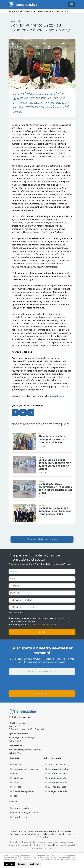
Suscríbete (42, 694)
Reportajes (17, 778)
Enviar (42, 632)
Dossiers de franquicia (64, 845)
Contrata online (19, 817)
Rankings (16, 765)
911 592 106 (14, 726)
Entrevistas (17, 782)
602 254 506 (15, 753)
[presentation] (28, 683)
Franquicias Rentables (57, 769)
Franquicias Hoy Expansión (24, 813)
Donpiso (60, 396)
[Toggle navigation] (72, 5)
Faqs (14, 796)
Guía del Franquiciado (22, 791)
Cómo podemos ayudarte (21, 845)
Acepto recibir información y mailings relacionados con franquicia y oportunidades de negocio (41, 620)
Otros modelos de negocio (42, 848)
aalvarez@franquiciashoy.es (22, 738)
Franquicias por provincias (24, 769)
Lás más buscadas (56, 787)
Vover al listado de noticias (42, 539)
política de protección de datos (44, 625)
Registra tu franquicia (43, 845)
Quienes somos (39, 842)
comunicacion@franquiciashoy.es (25, 750)
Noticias (15, 774)
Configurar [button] (34, 864)
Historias (15, 787)
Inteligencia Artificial (56, 791)
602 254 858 (15, 741)
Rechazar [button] (21, 864)
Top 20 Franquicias (56, 778)
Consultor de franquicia (20, 842)
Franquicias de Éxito (56, 774)
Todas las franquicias (57, 765)
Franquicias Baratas (56, 782)
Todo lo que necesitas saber (60, 842)
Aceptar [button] (10, 864)
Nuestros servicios (20, 808)
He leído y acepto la (35, 625)
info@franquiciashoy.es (20, 723)
